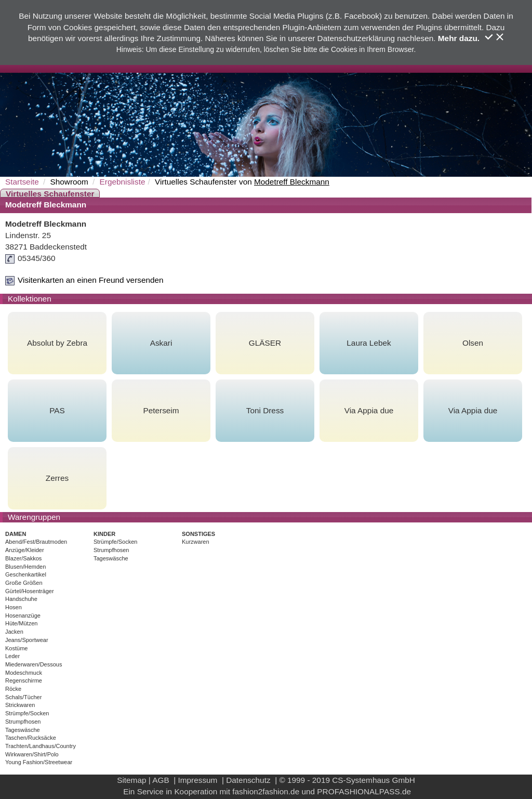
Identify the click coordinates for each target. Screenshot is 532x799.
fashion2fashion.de (266, 791)
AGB (161, 780)
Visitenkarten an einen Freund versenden (91, 280)
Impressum (197, 780)
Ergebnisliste (123, 182)
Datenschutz (248, 780)
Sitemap (131, 780)
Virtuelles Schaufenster (50, 193)
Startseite (22, 182)
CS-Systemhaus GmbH (374, 780)
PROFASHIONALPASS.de (364, 791)
